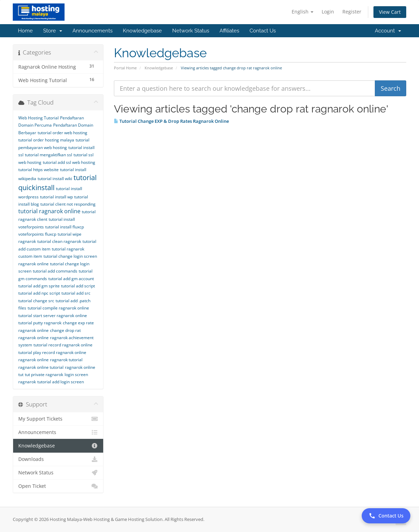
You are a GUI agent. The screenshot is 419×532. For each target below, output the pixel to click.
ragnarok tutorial (66, 360)
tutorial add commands (55, 271)
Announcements (92, 31)
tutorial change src (36, 301)
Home (25, 31)
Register (352, 12)
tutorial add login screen (61, 382)
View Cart (390, 12)
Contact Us (263, 31)
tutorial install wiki (55, 179)
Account (388, 31)
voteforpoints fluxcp (37, 234)
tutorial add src (76, 293)
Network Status (191, 31)
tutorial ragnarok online (49, 211)
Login (328, 12)
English (303, 12)
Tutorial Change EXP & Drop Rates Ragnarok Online (171, 121)
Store (53, 31)
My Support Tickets (58, 419)
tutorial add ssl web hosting (69, 162)
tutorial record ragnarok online (63, 345)
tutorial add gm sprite (39, 286)
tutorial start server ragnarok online (53, 316)
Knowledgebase (142, 31)
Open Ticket (58, 486)
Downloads (58, 459)
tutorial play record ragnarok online (52, 352)
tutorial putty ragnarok (40, 323)
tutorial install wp (56, 197)
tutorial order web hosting (62, 133)
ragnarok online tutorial (41, 367)
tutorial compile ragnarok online (58, 308)
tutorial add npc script (39, 293)
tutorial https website (38, 170)
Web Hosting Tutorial (38, 118)
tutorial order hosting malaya (46, 140)
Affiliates (229, 31)
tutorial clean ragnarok (59, 241)
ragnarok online (33, 360)
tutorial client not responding (68, 204)
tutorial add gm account (71, 279)
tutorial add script (78, 286)
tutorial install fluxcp (65, 227)
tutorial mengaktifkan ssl (48, 155)
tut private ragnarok (44, 375)
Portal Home (125, 68)
